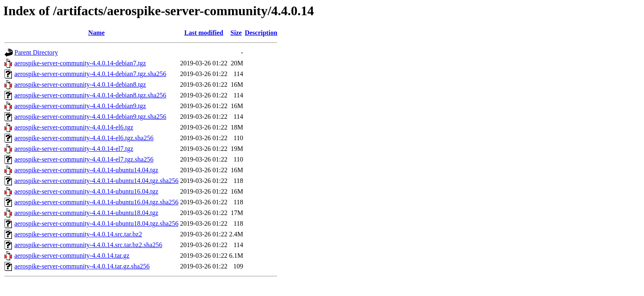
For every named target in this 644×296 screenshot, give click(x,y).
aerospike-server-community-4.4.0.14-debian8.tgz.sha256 (90, 95)
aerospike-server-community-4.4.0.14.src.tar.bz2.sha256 (88, 245)
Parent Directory (36, 52)
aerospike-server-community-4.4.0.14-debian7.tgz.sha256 (90, 74)
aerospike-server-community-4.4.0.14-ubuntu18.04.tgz (86, 213)
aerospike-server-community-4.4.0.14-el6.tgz (74, 127)
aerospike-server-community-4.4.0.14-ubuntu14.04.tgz (86, 170)
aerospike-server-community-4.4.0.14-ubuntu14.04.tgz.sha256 (97, 181)
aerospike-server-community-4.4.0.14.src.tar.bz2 (78, 234)
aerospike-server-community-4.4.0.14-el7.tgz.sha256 (84, 159)
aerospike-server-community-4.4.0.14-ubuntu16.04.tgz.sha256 (97, 202)
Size (236, 33)
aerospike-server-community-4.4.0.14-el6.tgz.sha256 (84, 138)
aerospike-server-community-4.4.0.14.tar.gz (72, 256)
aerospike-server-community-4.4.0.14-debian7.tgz (80, 63)
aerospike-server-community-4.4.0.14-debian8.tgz (80, 84)
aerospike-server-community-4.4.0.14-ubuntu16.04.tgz (86, 191)
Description (261, 33)
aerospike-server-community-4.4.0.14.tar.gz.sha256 (82, 266)
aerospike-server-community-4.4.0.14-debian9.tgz (80, 106)
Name (97, 33)
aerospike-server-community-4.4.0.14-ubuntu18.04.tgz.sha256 (97, 223)
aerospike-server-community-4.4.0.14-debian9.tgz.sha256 (90, 117)
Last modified (204, 33)
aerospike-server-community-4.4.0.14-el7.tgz (74, 149)
